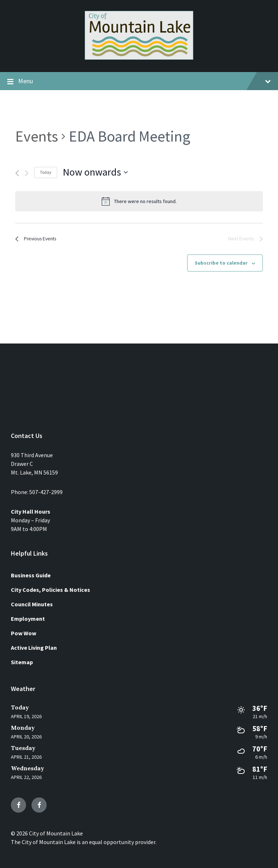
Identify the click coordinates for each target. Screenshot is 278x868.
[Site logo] (139, 58)
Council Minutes (32, 604)
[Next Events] (27, 173)
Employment (28, 619)
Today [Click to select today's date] (46, 172)
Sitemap (22, 662)
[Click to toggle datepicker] (95, 172)
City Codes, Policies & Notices (50, 590)
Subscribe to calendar (221, 264)
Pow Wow (24, 633)
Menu (139, 81)
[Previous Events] (17, 173)
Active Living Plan (34, 648)
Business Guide (31, 575)
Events (37, 136)
